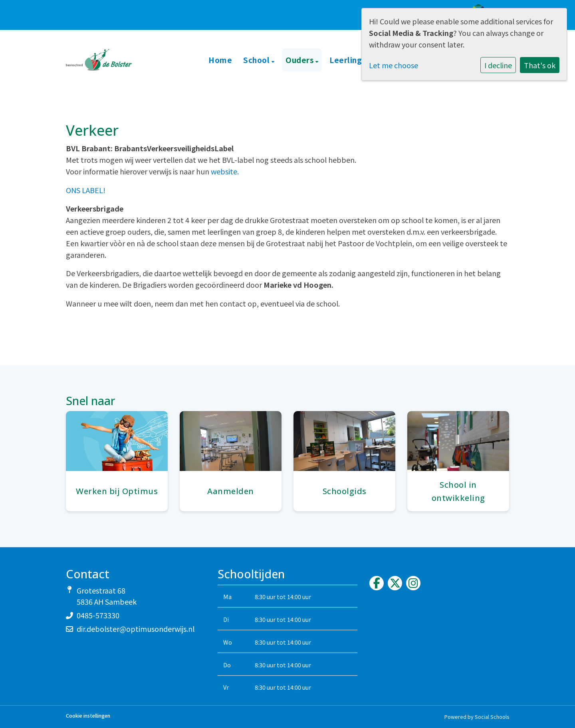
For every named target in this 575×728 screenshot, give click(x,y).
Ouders (300, 60)
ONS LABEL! (86, 190)
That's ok (540, 65)
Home (220, 60)
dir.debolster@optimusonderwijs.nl (136, 629)
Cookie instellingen (88, 716)
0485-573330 (98, 615)
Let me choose (394, 65)
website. (225, 171)
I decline (498, 65)
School (257, 60)
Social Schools (492, 717)
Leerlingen (351, 60)
